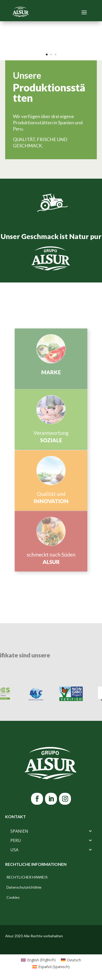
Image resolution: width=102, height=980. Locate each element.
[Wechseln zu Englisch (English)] (38, 960)
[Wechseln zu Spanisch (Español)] (51, 967)
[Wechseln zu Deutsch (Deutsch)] (71, 960)
